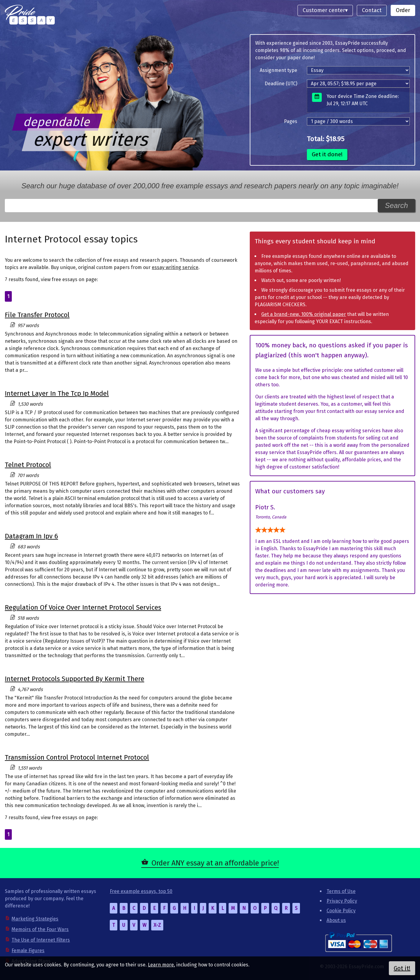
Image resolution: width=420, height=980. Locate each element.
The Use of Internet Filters (41, 940)
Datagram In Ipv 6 (31, 536)
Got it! (402, 968)
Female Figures (28, 951)
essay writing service (175, 267)
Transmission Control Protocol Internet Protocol (77, 757)
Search (396, 205)
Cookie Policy (341, 911)
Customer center (324, 10)
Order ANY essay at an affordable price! (215, 863)
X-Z (157, 925)
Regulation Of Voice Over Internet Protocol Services (83, 607)
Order (403, 10)
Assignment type (278, 70)
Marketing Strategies (35, 919)
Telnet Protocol (28, 465)
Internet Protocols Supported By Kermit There (75, 679)
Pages (291, 121)
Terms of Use (341, 891)
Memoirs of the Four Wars (40, 929)
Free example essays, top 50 (141, 891)
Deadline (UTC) (281, 84)
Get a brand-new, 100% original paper (304, 314)
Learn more (161, 965)
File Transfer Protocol (37, 315)
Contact (372, 10)
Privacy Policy (342, 901)
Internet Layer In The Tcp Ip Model (57, 393)
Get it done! (327, 154)
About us (336, 920)
